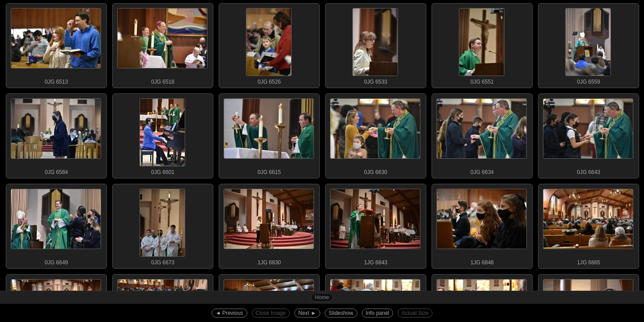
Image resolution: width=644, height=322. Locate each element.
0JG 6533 (375, 44)
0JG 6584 (56, 135)
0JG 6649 (56, 225)
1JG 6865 (588, 225)
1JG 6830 (269, 225)
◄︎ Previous (229, 313)
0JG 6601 (162, 135)
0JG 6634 (482, 135)
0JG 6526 (269, 44)
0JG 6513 (56, 44)
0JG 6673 (162, 225)
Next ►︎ (307, 313)
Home (322, 297)
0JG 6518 (162, 44)
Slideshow (341, 313)
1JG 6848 (482, 225)
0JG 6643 (588, 135)
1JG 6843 (375, 225)
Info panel (378, 313)
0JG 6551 (482, 44)
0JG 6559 (588, 44)
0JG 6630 (375, 135)
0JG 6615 (269, 135)
